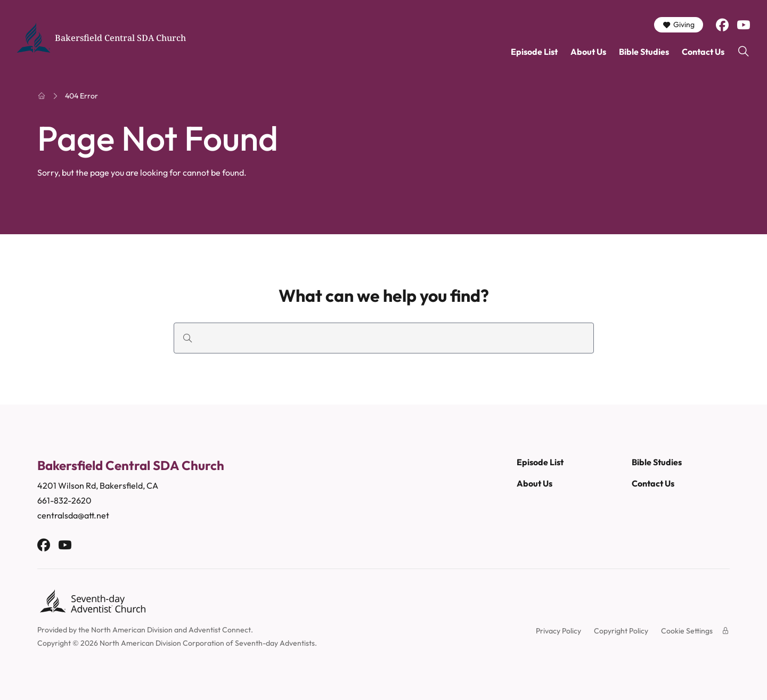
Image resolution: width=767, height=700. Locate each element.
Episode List (534, 52)
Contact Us (703, 52)
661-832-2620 (64, 500)
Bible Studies (644, 52)
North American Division (132, 630)
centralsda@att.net (73, 515)
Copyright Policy (621, 631)
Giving (679, 24)
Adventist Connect (220, 630)
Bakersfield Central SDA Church (120, 38)
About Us (588, 52)
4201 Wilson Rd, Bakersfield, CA (99, 485)
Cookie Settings (687, 631)
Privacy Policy (558, 631)
